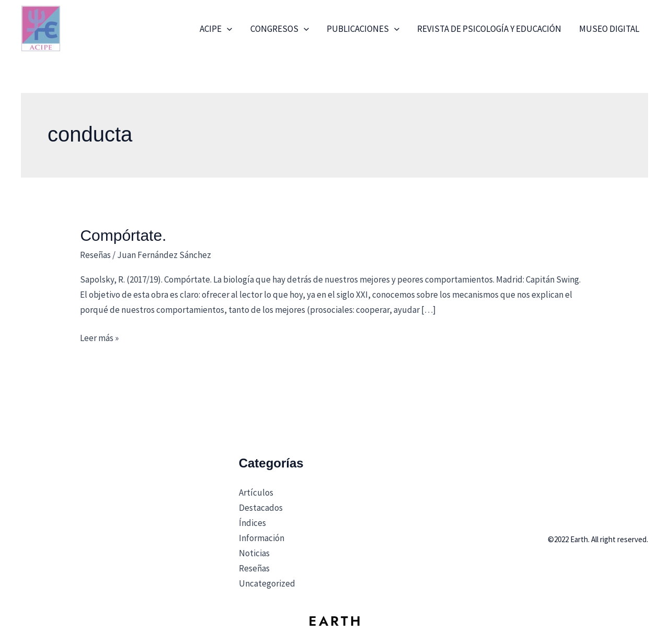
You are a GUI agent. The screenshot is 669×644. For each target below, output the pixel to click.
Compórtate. (123, 235)
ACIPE (216, 29)
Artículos (256, 493)
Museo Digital (609, 29)
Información (262, 538)
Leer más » (99, 337)
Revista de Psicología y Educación (489, 29)
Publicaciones (363, 29)
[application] (227, 29)
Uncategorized (267, 583)
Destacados (261, 508)
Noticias (254, 553)
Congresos (280, 29)
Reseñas (95, 255)
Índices (252, 523)
